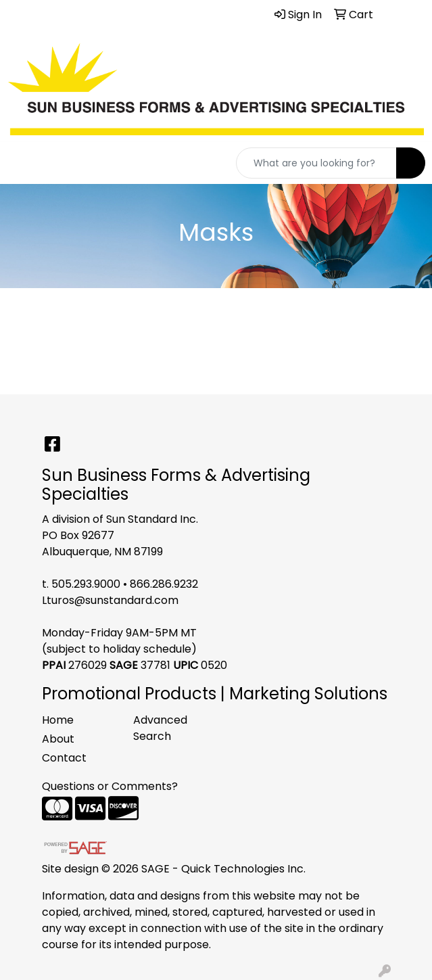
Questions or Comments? (110, 786)
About (58, 739)
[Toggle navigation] (21, 163)
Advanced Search (160, 728)
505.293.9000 (86, 584)
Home (58, 720)
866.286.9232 (164, 584)
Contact (64, 758)
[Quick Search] (316, 163)
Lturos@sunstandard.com (110, 600)
